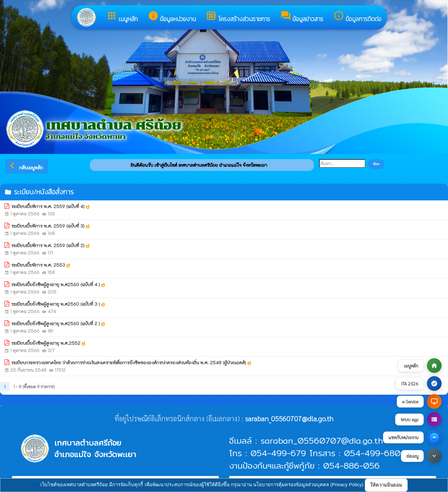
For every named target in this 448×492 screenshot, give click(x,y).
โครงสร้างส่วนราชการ (238, 17)
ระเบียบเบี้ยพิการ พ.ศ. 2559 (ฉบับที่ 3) (51, 226)
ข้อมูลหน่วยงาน (172, 17)
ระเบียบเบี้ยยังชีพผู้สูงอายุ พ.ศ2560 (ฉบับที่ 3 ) (58, 304)
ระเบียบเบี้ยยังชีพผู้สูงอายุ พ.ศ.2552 (49, 343)
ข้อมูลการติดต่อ (357, 17)
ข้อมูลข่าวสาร (302, 17)
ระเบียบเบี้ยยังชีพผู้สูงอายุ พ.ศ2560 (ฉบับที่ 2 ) (58, 324)
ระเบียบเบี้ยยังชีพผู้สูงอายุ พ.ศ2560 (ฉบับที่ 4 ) (58, 285)
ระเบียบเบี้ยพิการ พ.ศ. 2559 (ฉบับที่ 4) (51, 206)
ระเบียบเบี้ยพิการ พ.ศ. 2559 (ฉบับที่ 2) (51, 246)
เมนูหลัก (122, 17)
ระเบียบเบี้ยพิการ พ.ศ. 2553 (41, 265)
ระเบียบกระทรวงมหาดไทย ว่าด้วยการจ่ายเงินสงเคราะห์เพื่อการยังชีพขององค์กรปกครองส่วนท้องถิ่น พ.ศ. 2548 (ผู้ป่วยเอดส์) (132, 363)
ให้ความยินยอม (386, 485)
